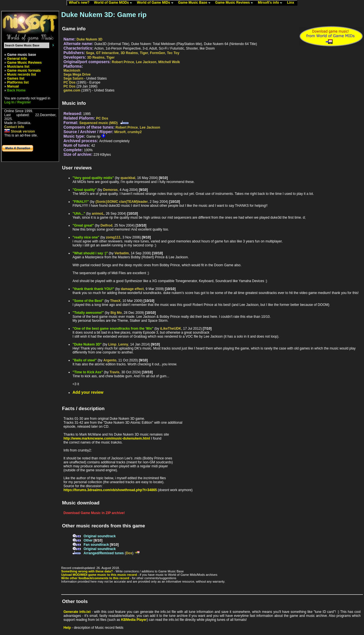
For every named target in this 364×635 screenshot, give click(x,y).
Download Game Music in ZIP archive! (94, 513)
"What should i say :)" (90, 253)
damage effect (132, 289)
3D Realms (129, 53)
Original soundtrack (100, 536)
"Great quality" (85, 190)
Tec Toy (173, 53)
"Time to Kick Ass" (88, 372)
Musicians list (18, 67)
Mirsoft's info (271, 3)
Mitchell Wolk (169, 62)
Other (88, 540)
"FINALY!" (81, 202)
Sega (90, 53)
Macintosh (72, 71)
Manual (13, 86)
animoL (98, 214)
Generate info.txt (77, 612)
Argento (110, 360)
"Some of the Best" (88, 301)
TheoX (115, 301)
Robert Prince (123, 62)
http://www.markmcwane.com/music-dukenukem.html (107, 438)
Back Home (16, 90)
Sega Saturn (73, 78)
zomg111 (113, 237)
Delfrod (107, 225)
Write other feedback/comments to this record (95, 578)
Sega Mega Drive (77, 74)
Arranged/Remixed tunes (104, 553)
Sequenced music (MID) (98, 123)
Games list (16, 78)
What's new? (80, 3)
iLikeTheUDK (171, 329)
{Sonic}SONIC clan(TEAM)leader (122, 202)
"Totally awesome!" (88, 313)
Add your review (88, 392)
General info (17, 59)
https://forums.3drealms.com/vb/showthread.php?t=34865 (110, 490)
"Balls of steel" (85, 360)
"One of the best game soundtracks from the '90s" (113, 329)
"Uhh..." (79, 214)
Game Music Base (196, 3)
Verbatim (122, 253)
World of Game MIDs (156, 3)
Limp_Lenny (118, 344)
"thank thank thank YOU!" (93, 289)
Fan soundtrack (96, 545)
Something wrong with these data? (87, 571)
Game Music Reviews (236, 3)
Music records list (22, 74)
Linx (292, 3)
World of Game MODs (114, 3)
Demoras (110, 190)
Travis (115, 372)
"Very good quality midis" (93, 178)
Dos (129, 553)
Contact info (14, 127)
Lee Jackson (146, 62)
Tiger (144, 53)
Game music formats (24, 71)
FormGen (158, 53)
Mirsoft (120, 132)
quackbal (128, 178)
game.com (72, 90)
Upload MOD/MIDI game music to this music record (99, 575)
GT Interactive (107, 53)
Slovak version (20, 131)
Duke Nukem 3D (89, 39)
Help (67, 628)
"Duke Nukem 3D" (87, 344)
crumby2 (135, 132)
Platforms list (18, 82)
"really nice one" (86, 237)
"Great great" (83, 225)
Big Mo (116, 313)
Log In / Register (18, 102)
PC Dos (70, 82)
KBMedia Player (134, 620)
